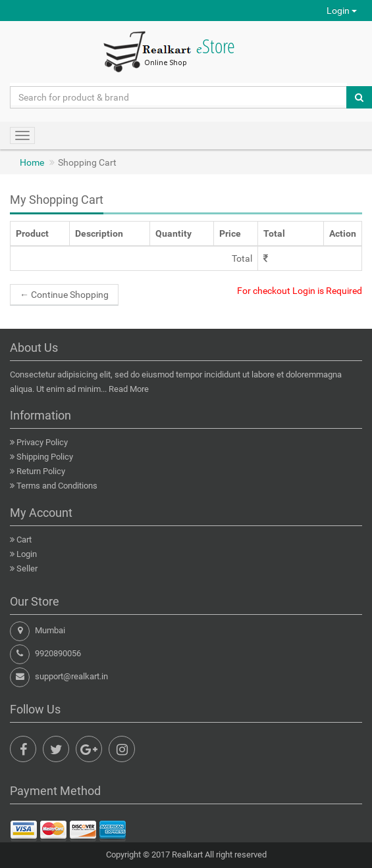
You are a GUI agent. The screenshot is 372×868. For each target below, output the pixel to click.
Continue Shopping (64, 295)
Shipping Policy (45, 457)
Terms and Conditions (57, 486)
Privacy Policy (42, 442)
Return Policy (41, 471)
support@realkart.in (71, 676)
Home (32, 162)
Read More (129, 389)
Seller (27, 568)
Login (342, 11)
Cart (24, 540)
